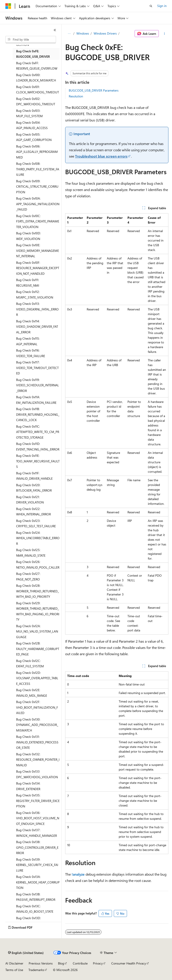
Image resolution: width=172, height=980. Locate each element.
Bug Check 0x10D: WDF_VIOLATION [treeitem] (28, 236)
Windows (83, 33)
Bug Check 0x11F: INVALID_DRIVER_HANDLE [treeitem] (34, 476)
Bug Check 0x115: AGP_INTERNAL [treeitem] (28, 341)
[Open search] (151, 6)
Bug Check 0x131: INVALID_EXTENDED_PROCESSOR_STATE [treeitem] (37, 742)
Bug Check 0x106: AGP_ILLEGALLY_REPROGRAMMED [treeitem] (37, 152)
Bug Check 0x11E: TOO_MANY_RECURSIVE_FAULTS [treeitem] (38, 461)
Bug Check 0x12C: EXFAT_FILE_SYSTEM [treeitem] (30, 664)
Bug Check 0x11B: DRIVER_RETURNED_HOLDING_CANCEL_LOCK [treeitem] (38, 414)
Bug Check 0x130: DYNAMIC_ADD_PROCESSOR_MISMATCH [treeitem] (37, 725)
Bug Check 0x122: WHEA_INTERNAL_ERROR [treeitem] (33, 512)
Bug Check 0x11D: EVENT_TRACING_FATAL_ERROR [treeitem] (38, 446)
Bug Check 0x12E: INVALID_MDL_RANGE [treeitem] (32, 693)
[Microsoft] (8, 6)
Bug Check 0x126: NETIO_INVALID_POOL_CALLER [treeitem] (38, 565)
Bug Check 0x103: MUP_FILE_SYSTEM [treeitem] (29, 113)
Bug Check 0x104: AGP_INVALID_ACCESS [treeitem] (32, 125)
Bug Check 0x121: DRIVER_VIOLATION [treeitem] (30, 500)
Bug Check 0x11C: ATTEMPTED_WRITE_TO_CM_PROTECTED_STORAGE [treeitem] (38, 432)
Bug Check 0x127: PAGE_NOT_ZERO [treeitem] (28, 576)
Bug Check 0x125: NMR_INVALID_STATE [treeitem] (31, 553)
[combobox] (31, 40)
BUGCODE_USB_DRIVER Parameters (94, 90)
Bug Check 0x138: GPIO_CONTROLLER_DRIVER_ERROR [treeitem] (37, 847)
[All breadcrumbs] (69, 34)
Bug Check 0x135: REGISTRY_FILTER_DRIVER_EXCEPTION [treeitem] (38, 801)
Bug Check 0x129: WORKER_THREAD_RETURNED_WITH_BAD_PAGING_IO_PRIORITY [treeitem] (38, 611)
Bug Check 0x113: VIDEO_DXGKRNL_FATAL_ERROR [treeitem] (37, 309)
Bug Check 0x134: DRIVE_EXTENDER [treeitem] (28, 786)
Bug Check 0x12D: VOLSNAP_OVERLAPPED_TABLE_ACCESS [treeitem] (37, 678)
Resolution (76, 96)
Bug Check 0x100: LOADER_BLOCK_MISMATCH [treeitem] (36, 78)
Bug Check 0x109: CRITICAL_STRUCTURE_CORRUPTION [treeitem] (37, 187)
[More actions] (164, 34)
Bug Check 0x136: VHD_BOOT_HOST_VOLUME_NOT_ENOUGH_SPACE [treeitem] (38, 818)
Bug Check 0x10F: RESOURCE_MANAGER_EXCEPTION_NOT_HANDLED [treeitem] (38, 268)
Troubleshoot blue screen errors (101, 156)
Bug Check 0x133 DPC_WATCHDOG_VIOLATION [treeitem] (37, 774)
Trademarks (36, 970)
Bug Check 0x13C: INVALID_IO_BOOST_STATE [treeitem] (35, 909)
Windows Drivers (105, 33)
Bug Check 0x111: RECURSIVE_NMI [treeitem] (28, 283)
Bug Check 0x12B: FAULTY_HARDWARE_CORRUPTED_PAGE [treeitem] (38, 649)
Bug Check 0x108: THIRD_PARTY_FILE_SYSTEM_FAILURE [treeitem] (38, 169)
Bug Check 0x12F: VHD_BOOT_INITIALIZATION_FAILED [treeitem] (37, 707)
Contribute (80, 963)
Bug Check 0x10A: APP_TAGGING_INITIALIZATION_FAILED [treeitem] (38, 204)
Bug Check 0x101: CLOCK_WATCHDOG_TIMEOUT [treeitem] (38, 90)
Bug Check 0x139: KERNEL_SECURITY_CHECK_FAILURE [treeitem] (37, 865)
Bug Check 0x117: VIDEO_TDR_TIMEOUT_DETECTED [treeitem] (37, 368)
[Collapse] (55, 30)
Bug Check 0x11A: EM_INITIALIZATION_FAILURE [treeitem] (36, 400)
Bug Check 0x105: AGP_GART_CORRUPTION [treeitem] (34, 137)
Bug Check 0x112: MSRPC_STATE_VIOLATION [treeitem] (35, 294)
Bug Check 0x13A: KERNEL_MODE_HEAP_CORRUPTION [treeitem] (38, 882)
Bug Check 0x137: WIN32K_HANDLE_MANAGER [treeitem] (37, 833)
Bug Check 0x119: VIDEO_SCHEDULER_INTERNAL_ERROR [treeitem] (38, 385)
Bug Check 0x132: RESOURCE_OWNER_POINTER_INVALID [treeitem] (38, 760)
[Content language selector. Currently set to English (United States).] (26, 953)
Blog (61, 963)
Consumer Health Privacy (129, 963)
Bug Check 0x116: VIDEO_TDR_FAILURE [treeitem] (31, 353)
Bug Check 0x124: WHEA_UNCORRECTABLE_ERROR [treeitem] (38, 538)
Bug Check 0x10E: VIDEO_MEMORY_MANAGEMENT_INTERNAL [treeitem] (38, 250)
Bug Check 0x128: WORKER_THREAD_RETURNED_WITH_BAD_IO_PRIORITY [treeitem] (38, 591)
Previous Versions (41, 963)
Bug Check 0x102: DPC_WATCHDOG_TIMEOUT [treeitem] (36, 101)
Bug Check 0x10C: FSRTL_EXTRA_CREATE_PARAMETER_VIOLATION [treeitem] (38, 221)
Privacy (98, 963)
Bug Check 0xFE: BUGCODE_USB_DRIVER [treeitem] (33, 54)
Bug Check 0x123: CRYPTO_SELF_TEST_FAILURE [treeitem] (36, 523)
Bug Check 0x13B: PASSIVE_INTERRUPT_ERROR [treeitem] (36, 897)
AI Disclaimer (14, 963)
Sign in (162, 6)
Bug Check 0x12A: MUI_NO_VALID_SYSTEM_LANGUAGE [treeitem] (37, 631)
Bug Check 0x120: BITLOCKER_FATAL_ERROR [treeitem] (34, 488)
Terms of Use (14, 970)
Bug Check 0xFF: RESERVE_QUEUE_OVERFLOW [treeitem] (37, 66)
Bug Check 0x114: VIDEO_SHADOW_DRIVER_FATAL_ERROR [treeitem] (37, 327)
